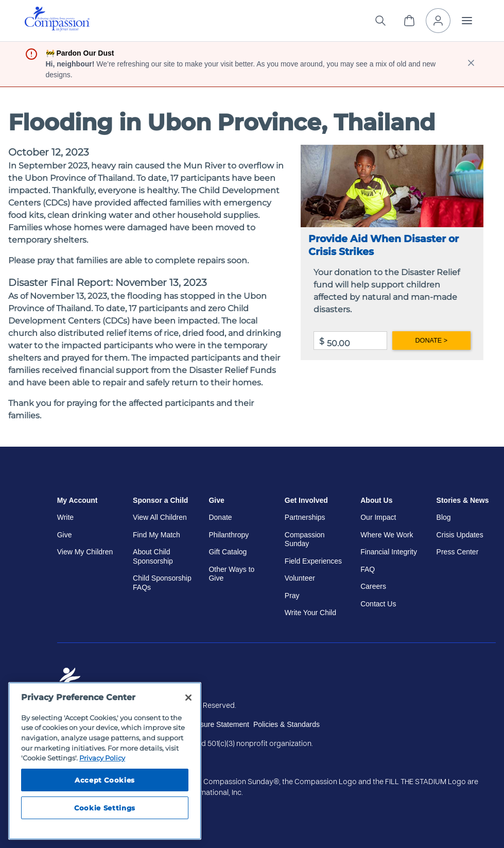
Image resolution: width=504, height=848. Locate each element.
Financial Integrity (389, 552)
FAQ (368, 569)
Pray (292, 596)
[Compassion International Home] (57, 29)
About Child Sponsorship (153, 556)
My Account (77, 500)
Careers (373, 586)
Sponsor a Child (160, 500)
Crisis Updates (460, 535)
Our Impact (378, 517)
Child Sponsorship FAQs (162, 583)
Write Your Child (310, 613)
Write (65, 517)
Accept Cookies (105, 780)
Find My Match (157, 535)
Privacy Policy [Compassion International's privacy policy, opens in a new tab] (102, 758)
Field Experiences (313, 561)
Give (65, 535)
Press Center (458, 552)
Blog (444, 517)
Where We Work (387, 535)
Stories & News (463, 500)
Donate (220, 517)
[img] (57, 19)
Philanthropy (229, 535)
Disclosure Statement (215, 724)
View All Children (160, 517)
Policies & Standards (286, 724)
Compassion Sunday (305, 539)
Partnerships (305, 517)
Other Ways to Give (231, 574)
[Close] (188, 698)
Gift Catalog (228, 552)
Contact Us (378, 604)
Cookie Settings (105, 808)
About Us (376, 500)
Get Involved (306, 500)
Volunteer (300, 578)
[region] (105, 761)
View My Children (85, 552)
